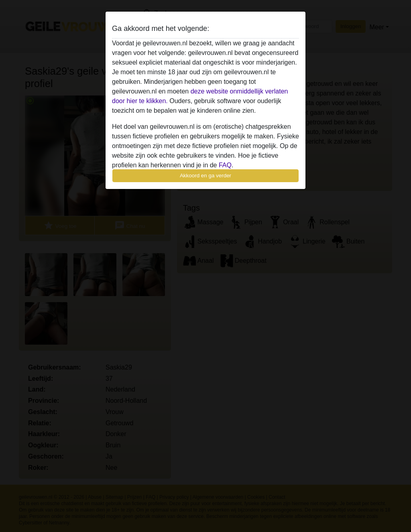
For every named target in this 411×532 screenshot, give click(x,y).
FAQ (225, 165)
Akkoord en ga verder (205, 176)
